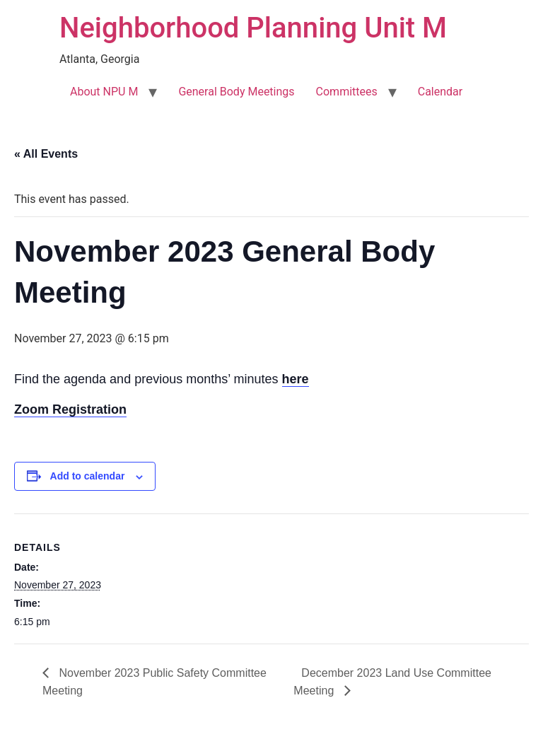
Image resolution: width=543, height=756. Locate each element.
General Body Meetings (236, 92)
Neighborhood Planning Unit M (253, 28)
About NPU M (104, 92)
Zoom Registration (70, 409)
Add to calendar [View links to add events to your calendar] (88, 476)
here (296, 379)
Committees (347, 92)
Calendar (440, 92)
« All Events (46, 154)
